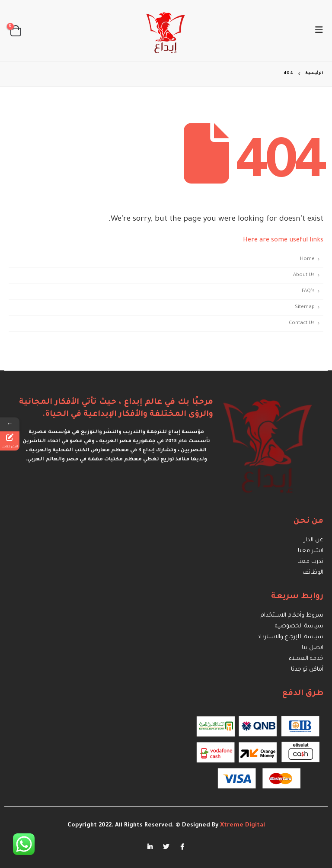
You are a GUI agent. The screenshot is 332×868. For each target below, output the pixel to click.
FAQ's (308, 291)
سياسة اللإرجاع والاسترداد (290, 637)
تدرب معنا (310, 562)
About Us (304, 275)
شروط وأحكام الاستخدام (292, 616)
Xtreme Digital (242, 825)
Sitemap (305, 307)
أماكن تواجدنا (307, 670)
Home (307, 259)
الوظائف (313, 573)
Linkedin (150, 847)
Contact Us (302, 323)
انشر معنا (311, 551)
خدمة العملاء (306, 659)
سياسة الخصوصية (299, 626)
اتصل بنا (313, 648)
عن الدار (314, 540)
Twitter (166, 847)
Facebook (182, 847)
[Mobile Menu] (316, 31)
